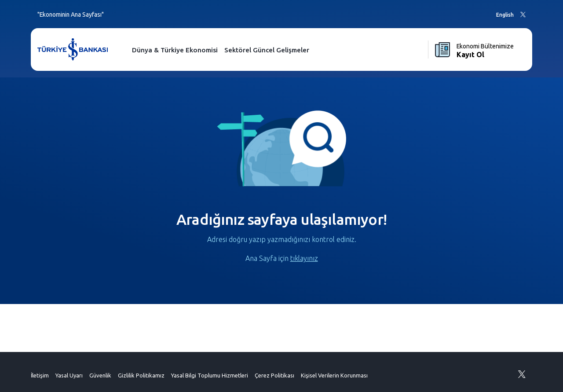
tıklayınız (304, 258)
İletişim (40, 375)
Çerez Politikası (274, 375)
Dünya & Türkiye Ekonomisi (175, 50)
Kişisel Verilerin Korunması (334, 375)
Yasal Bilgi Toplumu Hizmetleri (210, 375)
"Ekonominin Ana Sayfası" (71, 15)
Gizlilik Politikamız (141, 375)
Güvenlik (100, 375)
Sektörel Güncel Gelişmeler (267, 50)
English (505, 15)
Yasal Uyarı (69, 375)
